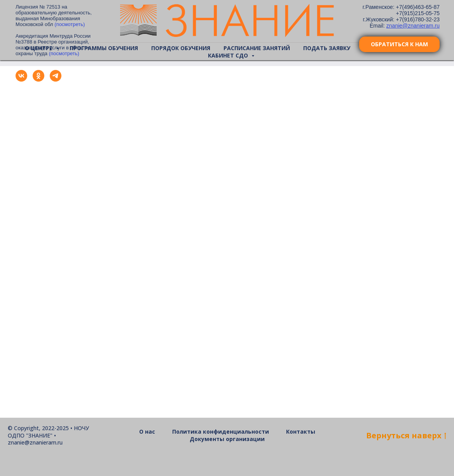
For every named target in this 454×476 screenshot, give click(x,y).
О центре (39, 48)
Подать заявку (327, 48)
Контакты (301, 432)
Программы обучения (104, 48)
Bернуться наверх (406, 435)
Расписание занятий (257, 48)
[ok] (38, 79)
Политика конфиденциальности (221, 432)
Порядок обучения (181, 48)
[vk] (21, 79)
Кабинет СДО (229, 55)
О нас (147, 432)
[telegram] (56, 79)
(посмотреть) (70, 24)
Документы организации (227, 439)
